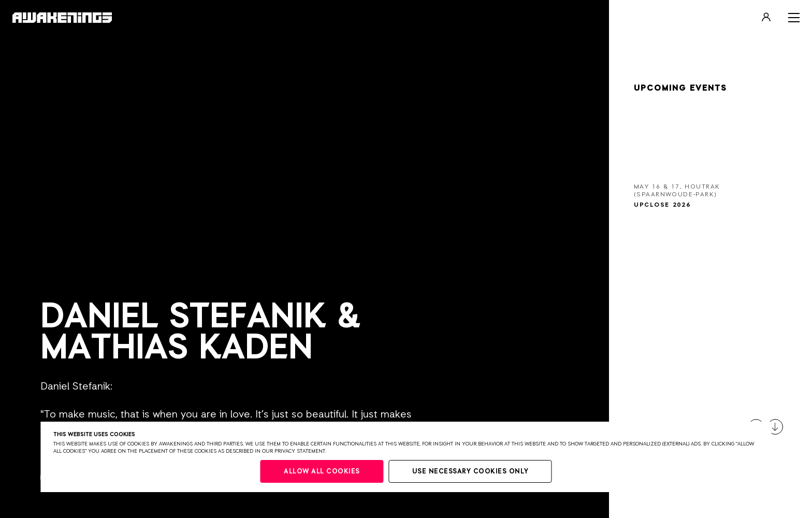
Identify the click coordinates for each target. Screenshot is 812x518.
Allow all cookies (322, 472)
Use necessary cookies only (470, 472)
